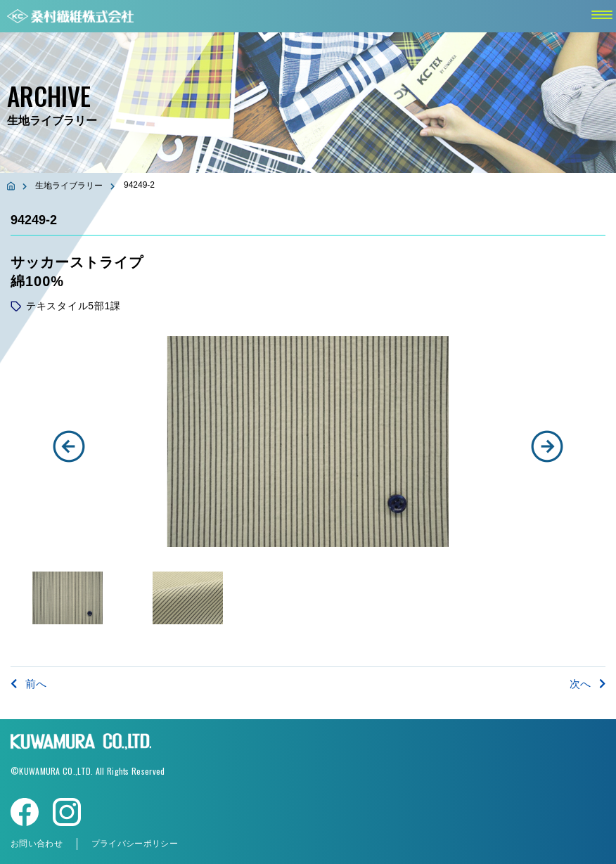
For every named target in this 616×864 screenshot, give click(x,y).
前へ (28, 684)
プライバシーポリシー (135, 844)
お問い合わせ (37, 844)
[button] (69, 446)
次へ (588, 684)
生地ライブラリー (69, 186)
